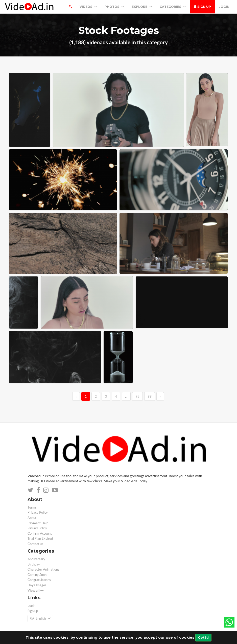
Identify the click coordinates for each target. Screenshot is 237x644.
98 (137, 396)
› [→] (160, 396)
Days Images (37, 585)
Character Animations (43, 569)
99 (150, 396)
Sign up (202, 7)
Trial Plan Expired (40, 539)
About (32, 518)
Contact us (35, 544)
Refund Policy (37, 528)
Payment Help (38, 523)
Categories (173, 7)
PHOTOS (114, 7)
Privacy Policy (38, 512)
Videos (88, 7)
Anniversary (36, 559)
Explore (142, 7)
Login (224, 7)
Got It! (203, 638)
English (40, 619)
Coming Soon (37, 575)
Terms (32, 507)
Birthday (34, 564)
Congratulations (39, 580)
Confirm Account (40, 534)
